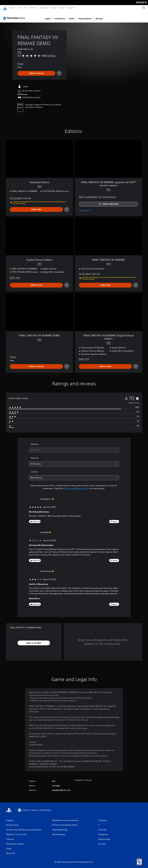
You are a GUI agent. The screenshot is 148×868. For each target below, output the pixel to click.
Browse (99, 16)
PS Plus (33, 8)
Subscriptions (85, 16)
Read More (34, 596)
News (54, 8)
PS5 (19, 8)
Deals (72, 16)
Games (11, 8)
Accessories (44, 8)
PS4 (25, 8)
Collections (60, 16)
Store (62, 8)
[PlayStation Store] (15, 15)
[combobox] (74, 447)
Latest (48, 16)
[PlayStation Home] (5, 8)
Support (71, 8)
